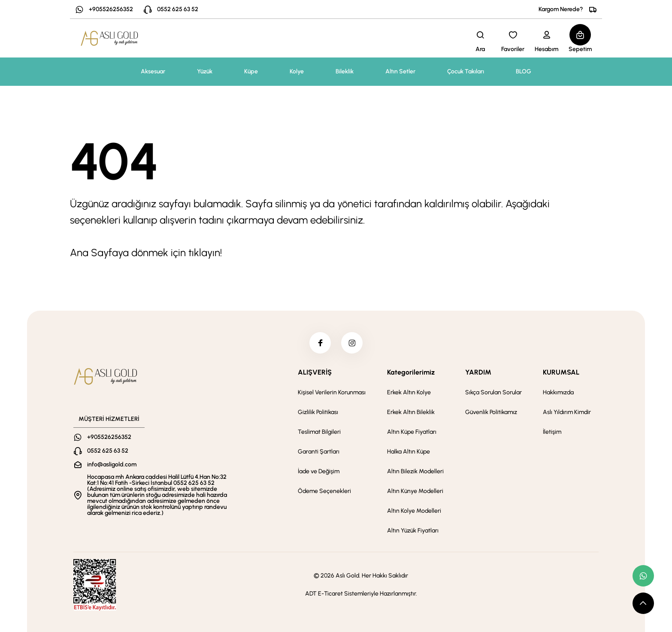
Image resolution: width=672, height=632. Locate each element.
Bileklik (345, 71)
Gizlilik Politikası (318, 412)
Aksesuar (153, 71)
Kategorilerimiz (411, 372)
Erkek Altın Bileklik (411, 412)
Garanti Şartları (319, 452)
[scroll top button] (643, 603)
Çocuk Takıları (466, 71)
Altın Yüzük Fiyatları (413, 531)
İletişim (552, 432)
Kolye (297, 71)
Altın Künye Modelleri (415, 491)
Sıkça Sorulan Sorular (493, 392)
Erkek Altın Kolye (409, 392)
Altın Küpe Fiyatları (412, 432)
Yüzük (205, 71)
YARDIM (478, 372)
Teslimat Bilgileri (319, 432)
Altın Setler (400, 71)
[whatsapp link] (643, 576)
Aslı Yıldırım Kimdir (567, 412)
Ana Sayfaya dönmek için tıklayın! (146, 252)
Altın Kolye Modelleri (414, 511)
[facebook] (320, 343)
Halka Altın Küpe (409, 452)
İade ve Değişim (319, 471)
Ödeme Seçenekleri (324, 491)
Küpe (251, 71)
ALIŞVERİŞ (315, 372)
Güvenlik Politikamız (491, 412)
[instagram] (352, 343)
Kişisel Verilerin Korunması (332, 392)
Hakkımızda (558, 392)
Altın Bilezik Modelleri (415, 471)
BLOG (524, 71)
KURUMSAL (561, 372)
